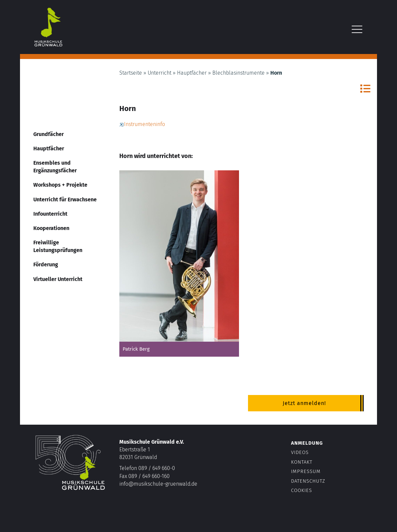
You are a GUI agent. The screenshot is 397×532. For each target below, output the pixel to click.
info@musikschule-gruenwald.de (158, 484)
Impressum (306, 471)
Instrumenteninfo (142, 124)
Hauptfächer (192, 73)
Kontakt (302, 462)
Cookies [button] (301, 490)
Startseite (131, 73)
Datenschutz (308, 481)
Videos (300, 452)
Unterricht (159, 73)
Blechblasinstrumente (238, 73)
